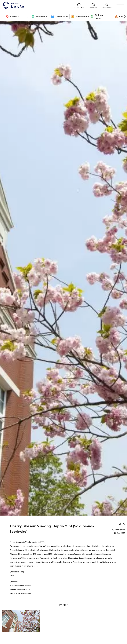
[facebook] (120, 525)
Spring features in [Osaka (21, 542)
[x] (124, 525)
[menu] (120, 6)
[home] (36, 6)
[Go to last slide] (27, 17)
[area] (12, 17)
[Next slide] (125, 17)
